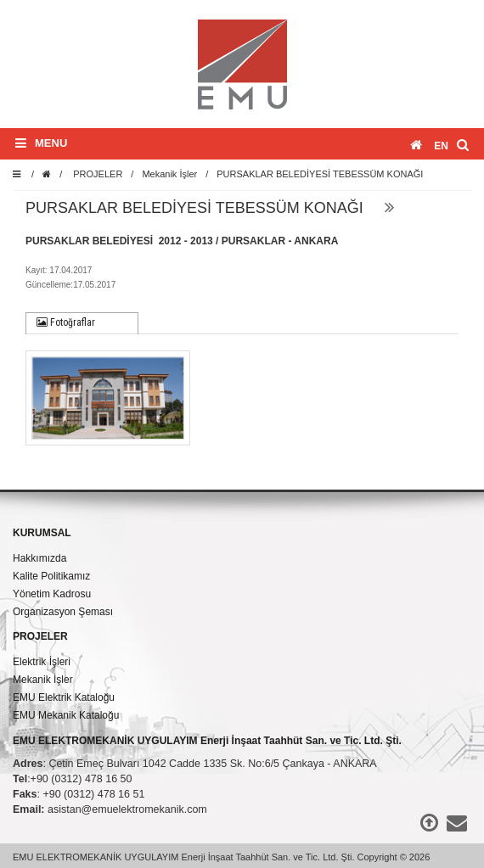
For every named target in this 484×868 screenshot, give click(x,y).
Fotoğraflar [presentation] (66, 322)
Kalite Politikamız (51, 576)
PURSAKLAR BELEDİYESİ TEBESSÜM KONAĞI (320, 174)
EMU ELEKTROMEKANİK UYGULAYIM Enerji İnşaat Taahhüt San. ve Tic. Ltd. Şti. (207, 741)
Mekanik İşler (169, 174)
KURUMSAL (42, 533)
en (441, 146)
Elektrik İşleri (42, 662)
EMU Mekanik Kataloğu (66, 715)
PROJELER (98, 174)
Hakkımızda (39, 558)
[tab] (82, 323)
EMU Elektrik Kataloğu (64, 697)
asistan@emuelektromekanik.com (127, 809)
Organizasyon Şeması (63, 612)
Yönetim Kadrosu (52, 594)
